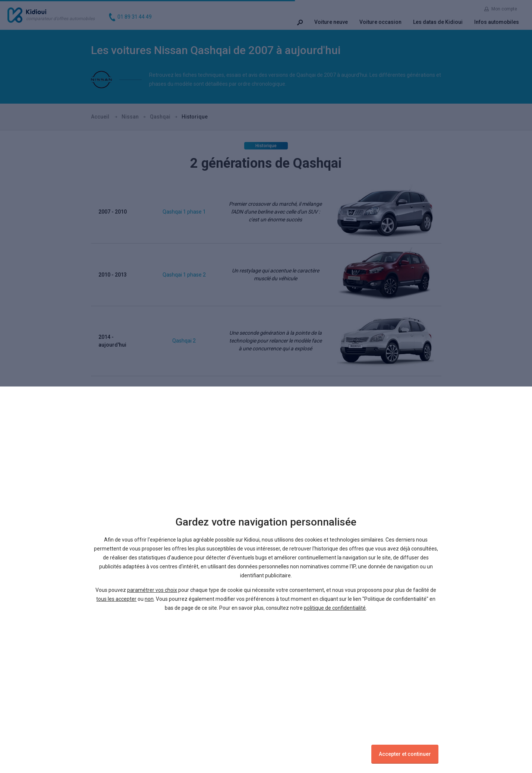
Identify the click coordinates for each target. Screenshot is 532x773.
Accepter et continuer (405, 754)
